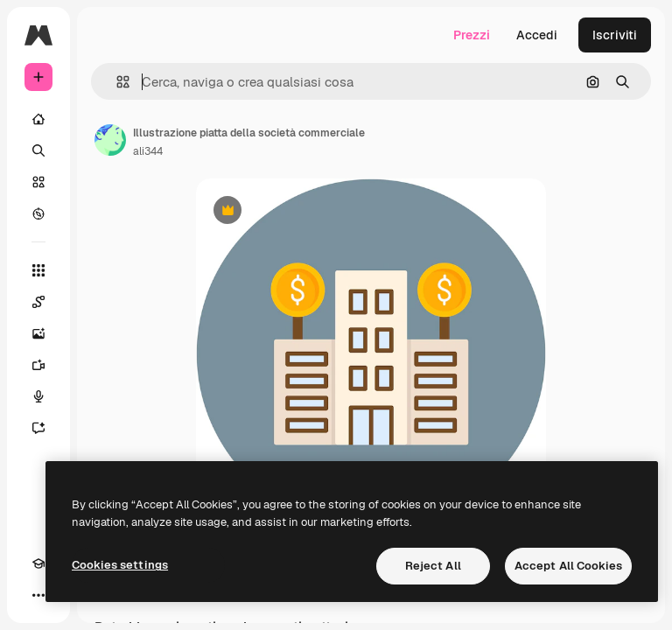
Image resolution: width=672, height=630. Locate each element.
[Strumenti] (38, 270)
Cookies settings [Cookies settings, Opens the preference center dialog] (120, 565)
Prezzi (472, 35)
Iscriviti (615, 35)
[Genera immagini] (38, 333)
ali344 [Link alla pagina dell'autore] (148, 151)
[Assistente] (38, 428)
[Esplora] (38, 213)
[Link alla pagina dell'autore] (110, 140)
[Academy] (38, 563)
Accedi (537, 35)
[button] (116, 82)
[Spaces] (38, 302)
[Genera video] (38, 365)
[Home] (38, 119)
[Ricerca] (38, 150)
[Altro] (38, 595)
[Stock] (38, 182)
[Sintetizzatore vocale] (38, 396)
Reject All (433, 566)
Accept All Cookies (568, 566)
